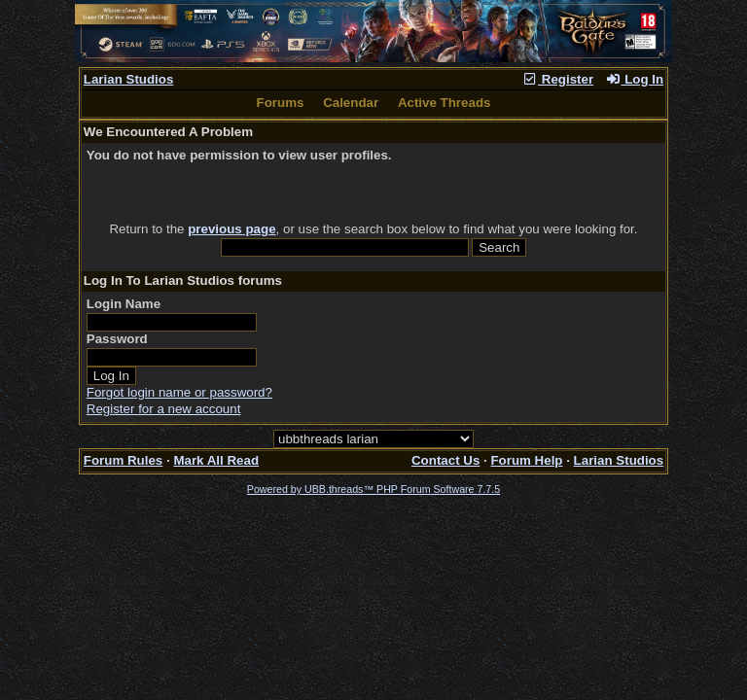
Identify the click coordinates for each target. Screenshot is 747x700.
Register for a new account (164, 409)
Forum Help (526, 460)
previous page (231, 229)
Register (557, 79)
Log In (634, 79)
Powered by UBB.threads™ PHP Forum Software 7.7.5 (373, 489)
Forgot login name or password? (179, 392)
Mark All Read (216, 460)
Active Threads (445, 103)
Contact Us (445, 460)
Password (117, 339)
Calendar (351, 103)
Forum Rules (123, 460)
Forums (281, 103)
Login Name (124, 304)
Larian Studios (129, 79)
